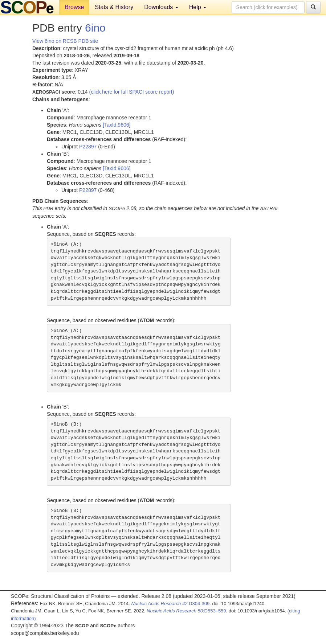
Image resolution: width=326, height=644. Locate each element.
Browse (74, 7)
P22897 (88, 147)
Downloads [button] (161, 7)
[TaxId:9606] (117, 125)
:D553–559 (186, 611)
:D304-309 (171, 604)
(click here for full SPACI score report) (132, 92)
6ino (95, 28)
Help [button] (198, 7)
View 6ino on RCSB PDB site (65, 41)
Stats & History (114, 7)
